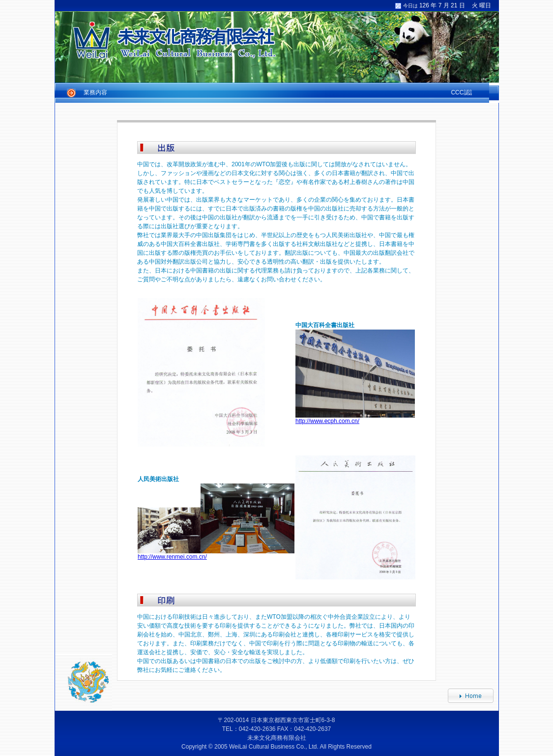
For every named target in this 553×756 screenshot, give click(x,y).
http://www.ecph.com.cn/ (327, 421)
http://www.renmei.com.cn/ (172, 557)
